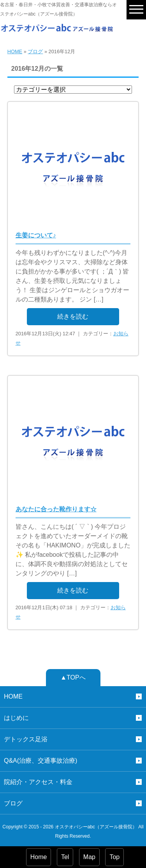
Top (114, 857)
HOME (15, 51)
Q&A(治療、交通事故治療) (40, 761)
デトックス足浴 (26, 739)
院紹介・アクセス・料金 (38, 782)
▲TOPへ (73, 677)
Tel (65, 857)
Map (89, 857)
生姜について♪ (36, 235)
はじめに (16, 718)
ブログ (35, 51)
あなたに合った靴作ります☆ (56, 509)
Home (39, 857)
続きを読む (73, 316)
